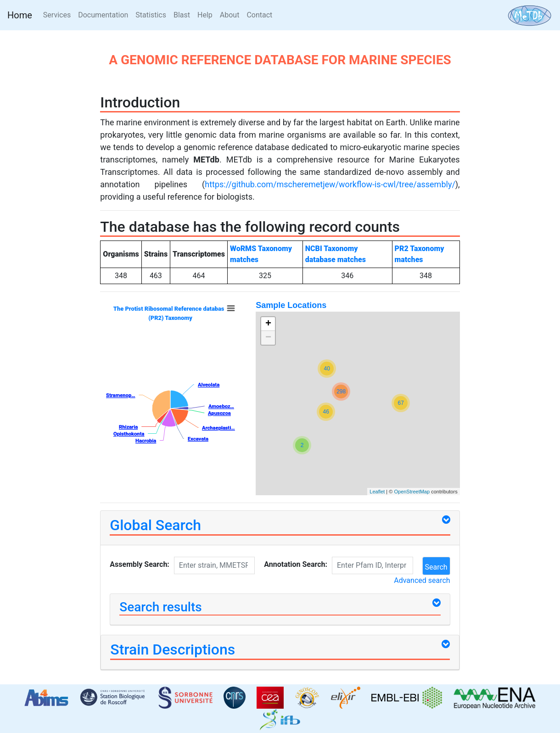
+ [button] (268, 324)
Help (205, 15)
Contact (259, 15)
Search (436, 567)
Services (59, 14)
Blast (182, 15)
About (230, 15)
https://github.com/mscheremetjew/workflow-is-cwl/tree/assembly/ (330, 184)
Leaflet (377, 492)
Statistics (151, 15)
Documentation (103, 15)
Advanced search (422, 580)
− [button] (268, 338)
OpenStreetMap (412, 492)
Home (20, 15)
